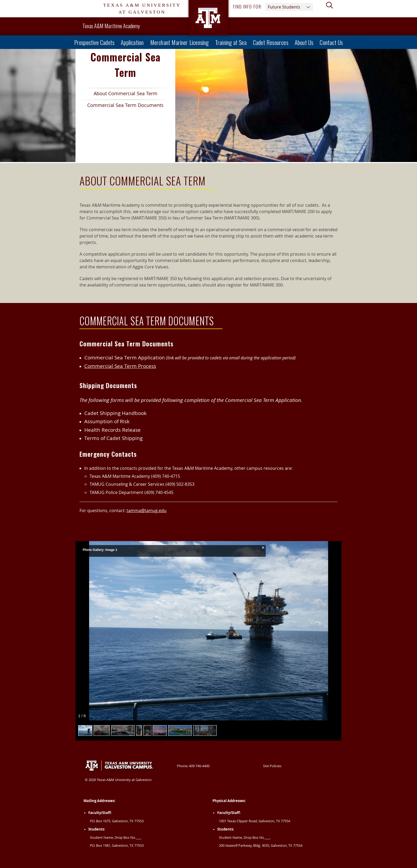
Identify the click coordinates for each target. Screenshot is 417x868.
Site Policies (272, 766)
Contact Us (331, 42)
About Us (304, 42)
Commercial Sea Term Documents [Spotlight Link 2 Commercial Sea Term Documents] (122, 106)
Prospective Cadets (94, 42)
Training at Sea (231, 42)
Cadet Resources (271, 42)
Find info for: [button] (273, 7)
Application (132, 42)
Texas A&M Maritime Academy (111, 26)
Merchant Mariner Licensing (180, 42)
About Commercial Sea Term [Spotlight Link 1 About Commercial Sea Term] (118, 95)
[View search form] (332, 9)
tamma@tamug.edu (147, 510)
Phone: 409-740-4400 (193, 766)
